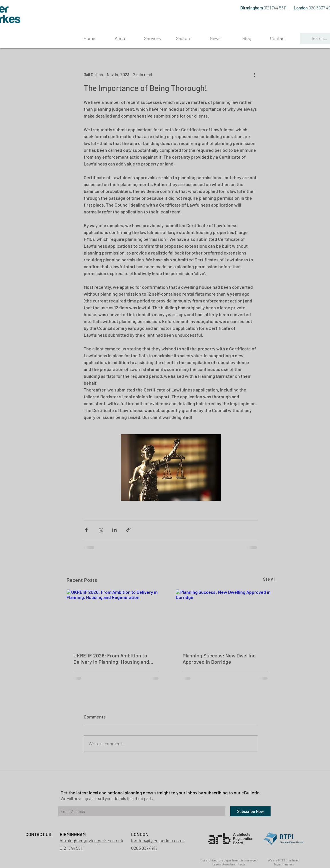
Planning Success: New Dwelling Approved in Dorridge (219, 659)
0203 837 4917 (144, 848)
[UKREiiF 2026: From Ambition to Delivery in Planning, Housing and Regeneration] (116, 617)
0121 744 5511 (275, 8)
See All (269, 579)
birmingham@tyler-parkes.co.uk (91, 840)
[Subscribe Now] (250, 811)
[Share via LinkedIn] (114, 530)
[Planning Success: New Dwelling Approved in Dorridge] (225, 617)
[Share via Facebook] (86, 530)
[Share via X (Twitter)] (100, 530)
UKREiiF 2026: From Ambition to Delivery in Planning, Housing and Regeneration (111, 659)
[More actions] (255, 74)
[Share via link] (128, 530)
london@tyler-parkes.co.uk (158, 840)
